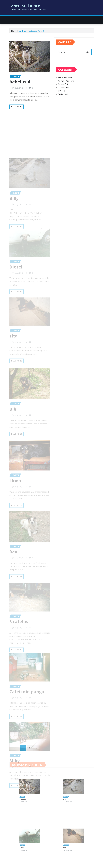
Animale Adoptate (66, 88)
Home (14, 32)
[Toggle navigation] (51, 20)
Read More (16, 120)
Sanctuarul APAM (25, 6)
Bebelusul (20, 95)
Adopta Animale (65, 85)
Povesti (61, 98)
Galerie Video (64, 95)
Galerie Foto (64, 91)
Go (88, 56)
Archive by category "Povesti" (32, 32)
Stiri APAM (63, 101)
